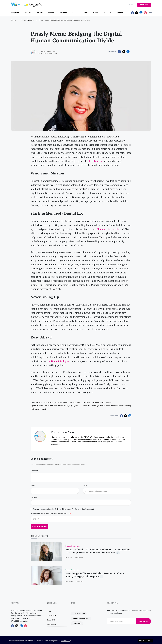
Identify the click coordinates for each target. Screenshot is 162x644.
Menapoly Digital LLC (73, 406)
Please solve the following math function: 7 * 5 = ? (50, 514)
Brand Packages (61, 402)
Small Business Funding (121, 406)
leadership (77, 623)
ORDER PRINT (144, 5)
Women (120, 12)
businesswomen (79, 613)
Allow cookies (145, 640)
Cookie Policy (66, 641)
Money (96, 12)
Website (34, 497)
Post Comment (39, 526)
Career (85, 12)
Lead (74, 12)
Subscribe (143, 621)
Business (63, 12)
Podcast (28, 12)
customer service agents (101, 402)
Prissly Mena (105, 406)
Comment (35, 470)
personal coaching (91, 406)
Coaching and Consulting (79, 402)
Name (33, 486)
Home (13, 20)
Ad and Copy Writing (45, 402)
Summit (51, 12)
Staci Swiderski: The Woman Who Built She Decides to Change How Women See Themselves (98, 551)
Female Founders (27, 20)
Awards (40, 12)
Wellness (108, 12)
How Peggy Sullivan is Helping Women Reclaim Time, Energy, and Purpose (95, 575)
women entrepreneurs (81, 618)
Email (85, 486)
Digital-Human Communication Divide (47, 406)
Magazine (15, 12)
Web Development (38, 409)
